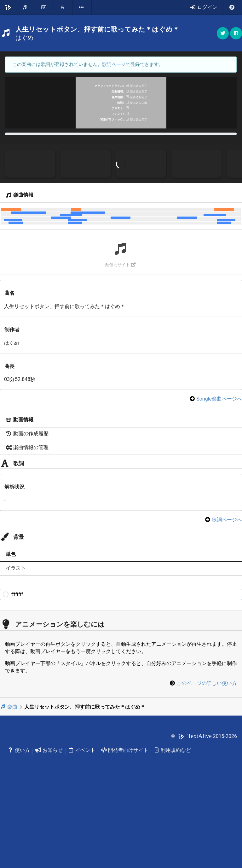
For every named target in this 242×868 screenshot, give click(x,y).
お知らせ (49, 829)
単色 (11, 634)
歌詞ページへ (227, 599)
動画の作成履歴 (27, 513)
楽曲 (9, 786)
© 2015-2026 (204, 815)
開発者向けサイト (125, 829)
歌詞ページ (114, 64)
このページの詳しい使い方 (207, 763)
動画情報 (20, 499)
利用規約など (173, 829)
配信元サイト (121, 344)
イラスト (16, 648)
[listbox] (82, 7)
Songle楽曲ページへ (219, 478)
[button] (236, 33)
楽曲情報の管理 (27, 527)
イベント (82, 829)
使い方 (19, 829)
